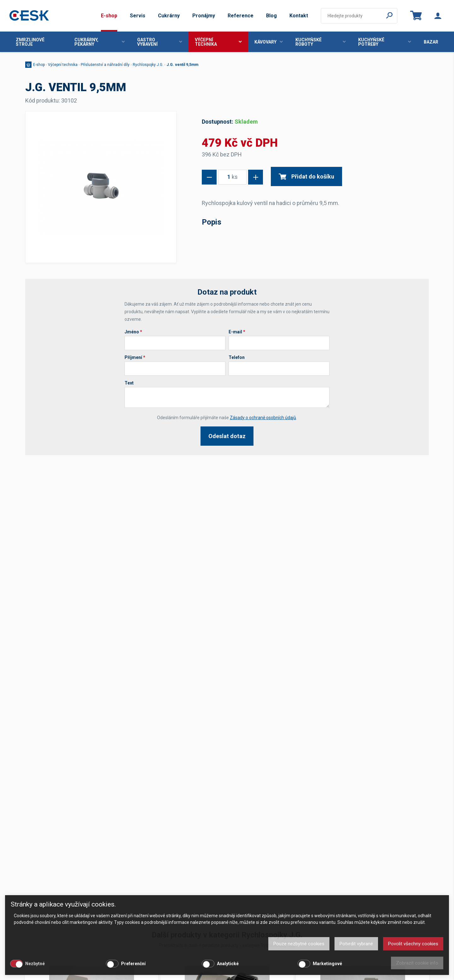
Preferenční (133, 964)
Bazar (431, 42)
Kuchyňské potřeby (385, 42)
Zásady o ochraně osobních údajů (263, 418)
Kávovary (269, 42)
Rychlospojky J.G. (148, 65)
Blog (271, 16)
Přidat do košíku (306, 176)
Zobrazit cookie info (417, 963)
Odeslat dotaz (227, 436)
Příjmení (135, 357)
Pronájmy (204, 16)
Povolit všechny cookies (413, 944)
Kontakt (299, 16)
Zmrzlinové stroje (30, 42)
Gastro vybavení (160, 42)
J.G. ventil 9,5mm (182, 65)
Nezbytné (35, 964)
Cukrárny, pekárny (100, 42)
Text (129, 383)
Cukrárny (169, 16)
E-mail (237, 332)
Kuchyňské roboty (321, 42)
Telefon (237, 357)
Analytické (228, 964)
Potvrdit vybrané (356, 944)
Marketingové (327, 964)
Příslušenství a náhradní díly (105, 65)
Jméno (133, 332)
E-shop (109, 16)
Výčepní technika (218, 42)
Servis (138, 16)
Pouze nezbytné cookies (299, 944)
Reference (241, 16)
